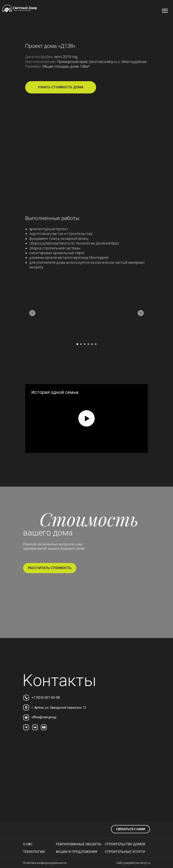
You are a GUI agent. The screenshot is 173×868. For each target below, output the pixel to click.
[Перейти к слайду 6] (96, 344)
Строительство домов (125, 844)
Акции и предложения (76, 852)
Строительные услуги (125, 852)
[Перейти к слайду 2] (81, 344)
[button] (61, 87)
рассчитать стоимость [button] (50, 568)
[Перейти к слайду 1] (77, 344)
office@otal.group (44, 717)
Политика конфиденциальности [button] (45, 863)
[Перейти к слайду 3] (85, 344)
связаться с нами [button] (131, 829)
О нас (28, 844)
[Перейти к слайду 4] (88, 344)
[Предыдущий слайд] (32, 313)
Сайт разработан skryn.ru (133, 863)
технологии (34, 852)
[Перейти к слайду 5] (92, 344)
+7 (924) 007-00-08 (46, 698)
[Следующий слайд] (141, 313)
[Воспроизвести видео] (86, 418)
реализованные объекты (79, 844)
